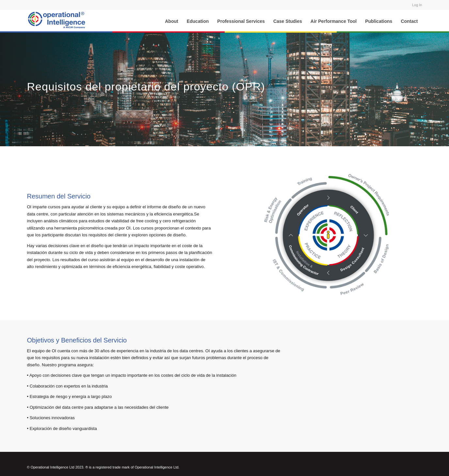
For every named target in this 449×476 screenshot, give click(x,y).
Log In (417, 5)
